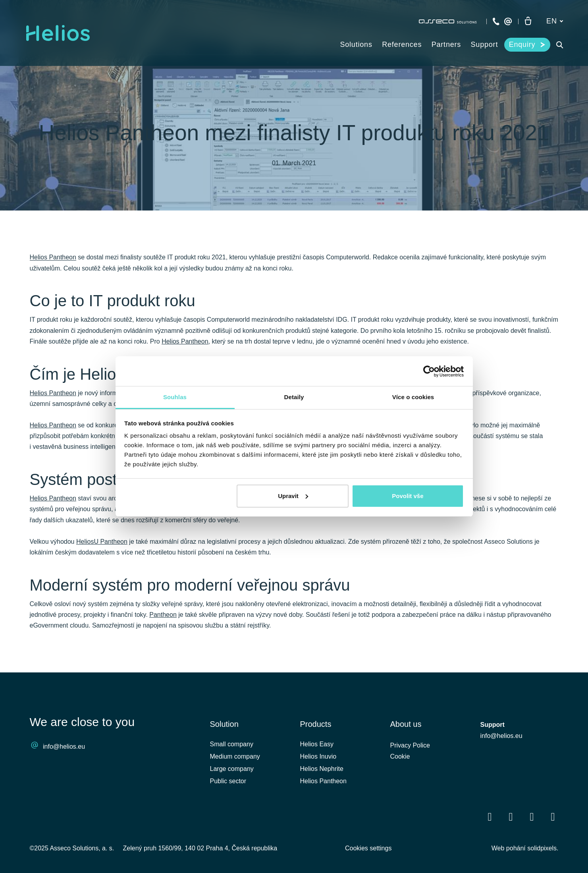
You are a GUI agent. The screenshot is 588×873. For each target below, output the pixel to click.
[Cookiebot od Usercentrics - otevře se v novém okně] (429, 371)
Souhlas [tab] (175, 397)
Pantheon (163, 615)
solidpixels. (543, 848)
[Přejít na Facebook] (490, 817)
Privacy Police (410, 745)
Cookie (400, 756)
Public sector (228, 781)
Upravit (293, 496)
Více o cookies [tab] (413, 397)
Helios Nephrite (322, 769)
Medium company (235, 756)
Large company (232, 769)
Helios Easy (317, 744)
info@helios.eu (64, 746)
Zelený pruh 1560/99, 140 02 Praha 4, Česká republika (200, 848)
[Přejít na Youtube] (532, 817)
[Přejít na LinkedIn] (511, 817)
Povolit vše (408, 496)
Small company (232, 744)
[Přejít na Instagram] (553, 817)
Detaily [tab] (294, 397)
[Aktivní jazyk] (555, 21)
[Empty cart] (528, 21)
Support (493, 725)
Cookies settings (368, 848)
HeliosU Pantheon (102, 542)
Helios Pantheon (53, 257)
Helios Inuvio (318, 756)
